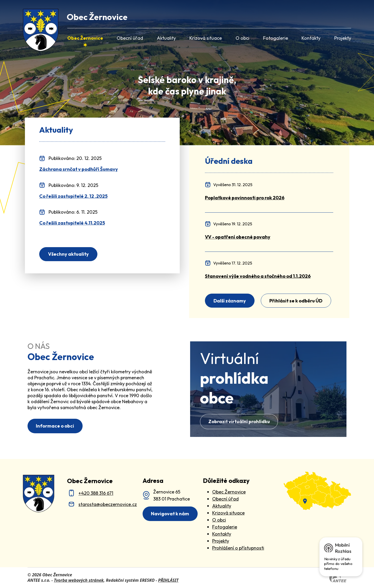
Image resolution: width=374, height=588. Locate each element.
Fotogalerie (276, 38)
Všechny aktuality (68, 254)
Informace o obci (55, 426)
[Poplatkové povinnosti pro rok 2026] (245, 198)
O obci (242, 38)
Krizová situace (206, 38)
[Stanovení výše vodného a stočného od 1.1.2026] (258, 276)
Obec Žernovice (85, 38)
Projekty (343, 38)
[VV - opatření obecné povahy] (238, 237)
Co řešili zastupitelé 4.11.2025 (72, 223)
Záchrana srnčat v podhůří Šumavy (79, 169)
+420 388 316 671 (96, 493)
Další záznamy (230, 301)
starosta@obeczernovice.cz (108, 504)
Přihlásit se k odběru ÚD (296, 301)
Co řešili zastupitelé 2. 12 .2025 (73, 196)
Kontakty (311, 38)
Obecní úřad (130, 38)
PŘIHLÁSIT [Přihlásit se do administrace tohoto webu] (168, 580)
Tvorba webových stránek (79, 580)
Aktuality (166, 38)
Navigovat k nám (170, 514)
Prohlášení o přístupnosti (238, 548)
